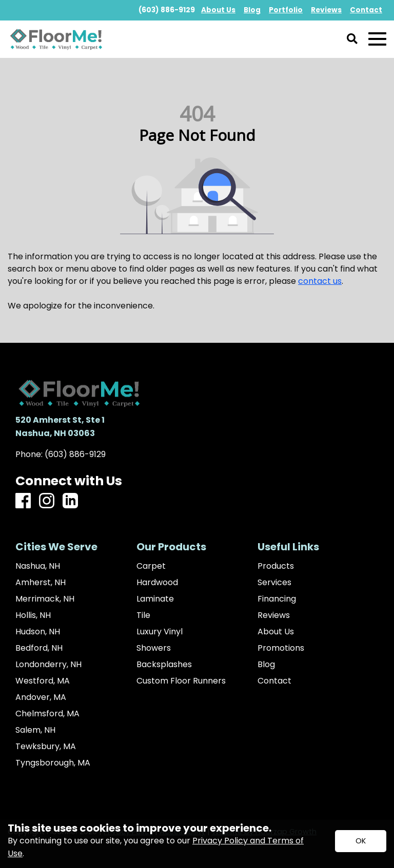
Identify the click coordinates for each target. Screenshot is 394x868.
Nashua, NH (38, 566)
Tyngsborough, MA (53, 763)
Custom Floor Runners (181, 681)
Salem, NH (35, 730)
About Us (276, 632)
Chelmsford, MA (47, 714)
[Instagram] (47, 501)
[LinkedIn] (70, 501)
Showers (154, 648)
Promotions (281, 648)
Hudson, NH (38, 632)
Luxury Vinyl (160, 632)
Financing (277, 599)
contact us (320, 281)
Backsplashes (164, 665)
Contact (274, 681)
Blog (266, 665)
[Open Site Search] (352, 39)
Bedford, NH (39, 648)
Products (276, 566)
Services (274, 583)
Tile (143, 615)
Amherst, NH (41, 583)
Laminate (155, 599)
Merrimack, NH (45, 599)
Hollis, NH (33, 615)
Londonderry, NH (48, 665)
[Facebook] (23, 501)
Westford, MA (43, 681)
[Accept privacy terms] (361, 841)
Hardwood (157, 583)
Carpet (151, 566)
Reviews (274, 615)
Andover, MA (41, 697)
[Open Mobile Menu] (377, 39)
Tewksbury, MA (46, 747)
